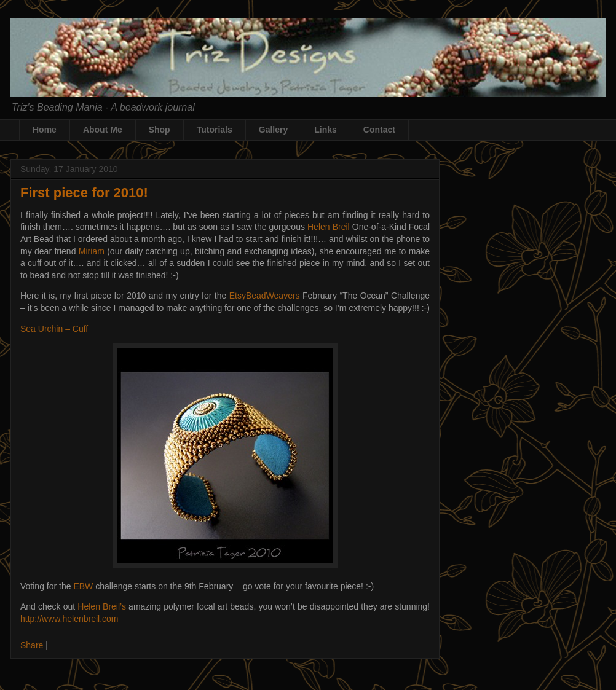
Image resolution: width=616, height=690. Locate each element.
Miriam (92, 251)
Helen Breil (329, 227)
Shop (160, 130)
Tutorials (215, 130)
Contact (379, 130)
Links (326, 130)
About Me (103, 130)
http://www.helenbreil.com (69, 619)
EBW (83, 586)
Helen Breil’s (102, 606)
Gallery (273, 130)
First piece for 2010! (84, 193)
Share (32, 645)
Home (45, 130)
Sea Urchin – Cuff (54, 329)
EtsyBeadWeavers (265, 296)
